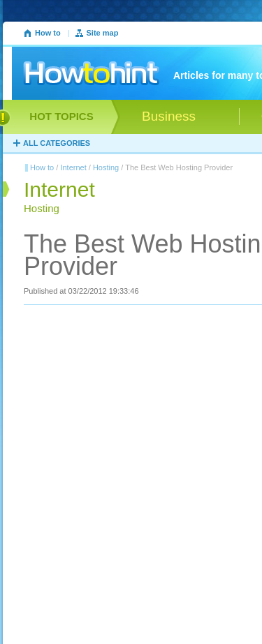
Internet (73, 167)
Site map (103, 33)
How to (48, 33)
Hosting (106, 167)
